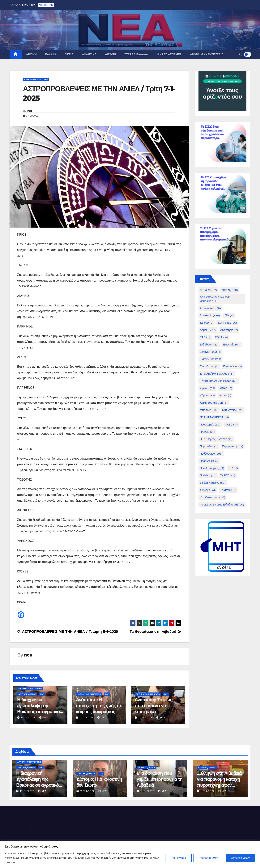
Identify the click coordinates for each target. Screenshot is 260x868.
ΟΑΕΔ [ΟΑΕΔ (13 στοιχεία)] (231, 425)
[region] (130, 854)
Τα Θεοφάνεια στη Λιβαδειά (155, 632)
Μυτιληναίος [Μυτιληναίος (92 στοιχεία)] (232, 410)
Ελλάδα (51, 54)
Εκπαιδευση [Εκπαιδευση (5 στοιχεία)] (209, 366)
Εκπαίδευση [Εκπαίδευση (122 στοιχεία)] (210, 359)
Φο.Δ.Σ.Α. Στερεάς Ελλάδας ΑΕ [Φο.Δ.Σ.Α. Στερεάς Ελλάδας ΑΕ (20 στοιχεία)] (222, 505)
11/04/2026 (87, 718)
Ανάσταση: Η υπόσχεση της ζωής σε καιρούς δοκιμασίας (99, 706)
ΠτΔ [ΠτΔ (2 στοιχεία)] (233, 468)
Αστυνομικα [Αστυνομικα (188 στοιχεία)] (210, 308)
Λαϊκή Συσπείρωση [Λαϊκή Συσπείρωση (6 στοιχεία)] (214, 403)
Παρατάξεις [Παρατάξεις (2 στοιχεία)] (209, 446)
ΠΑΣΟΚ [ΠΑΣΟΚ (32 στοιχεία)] (207, 432)
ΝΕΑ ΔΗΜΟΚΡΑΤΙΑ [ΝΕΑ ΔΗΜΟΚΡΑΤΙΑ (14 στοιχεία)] (214, 417)
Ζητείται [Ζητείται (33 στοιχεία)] (207, 388)
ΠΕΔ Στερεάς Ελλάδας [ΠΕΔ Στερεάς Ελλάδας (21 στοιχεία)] (216, 439)
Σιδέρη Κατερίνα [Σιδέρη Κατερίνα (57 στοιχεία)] (213, 483)
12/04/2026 (88, 791)
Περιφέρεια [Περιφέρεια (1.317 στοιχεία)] (233, 446)
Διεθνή (111, 54)
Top (42, 694)
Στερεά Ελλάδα (136, 54)
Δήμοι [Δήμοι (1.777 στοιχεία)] (208, 330)
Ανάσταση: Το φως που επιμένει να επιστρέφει (153, 706)
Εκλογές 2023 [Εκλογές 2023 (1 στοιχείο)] (210, 352)
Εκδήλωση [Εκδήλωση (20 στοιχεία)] (209, 345)
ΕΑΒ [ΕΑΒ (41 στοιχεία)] (205, 337)
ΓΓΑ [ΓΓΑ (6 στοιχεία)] (229, 315)
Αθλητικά (89, 54)
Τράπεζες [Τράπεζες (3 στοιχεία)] (228, 490)
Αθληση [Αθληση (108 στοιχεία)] (230, 290)
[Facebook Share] (25, 613)
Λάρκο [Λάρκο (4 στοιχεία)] (225, 395)
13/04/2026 (28, 718)
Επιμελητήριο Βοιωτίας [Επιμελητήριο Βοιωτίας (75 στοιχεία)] (217, 374)
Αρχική (32, 54)
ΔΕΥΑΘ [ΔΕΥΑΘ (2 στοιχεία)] (207, 323)
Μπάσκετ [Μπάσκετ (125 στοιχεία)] (209, 410)
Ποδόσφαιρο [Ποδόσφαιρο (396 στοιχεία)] (211, 454)
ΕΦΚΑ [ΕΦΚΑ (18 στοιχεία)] (221, 337)
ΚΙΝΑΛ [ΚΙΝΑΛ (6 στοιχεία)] (226, 388)
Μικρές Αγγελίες (169, 54)
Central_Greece (27, 694)
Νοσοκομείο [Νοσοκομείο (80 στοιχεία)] (210, 425)
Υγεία (70, 54)
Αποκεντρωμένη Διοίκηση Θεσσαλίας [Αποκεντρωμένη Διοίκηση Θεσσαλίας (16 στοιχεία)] (215, 299)
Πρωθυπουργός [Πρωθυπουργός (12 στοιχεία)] (212, 468)
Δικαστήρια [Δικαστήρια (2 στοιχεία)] (229, 330)
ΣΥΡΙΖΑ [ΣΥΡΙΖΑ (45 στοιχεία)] (228, 475)
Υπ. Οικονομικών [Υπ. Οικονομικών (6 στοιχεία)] (212, 497)
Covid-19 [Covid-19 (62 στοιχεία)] (208, 290)
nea (30, 111)
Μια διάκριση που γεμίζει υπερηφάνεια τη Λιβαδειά (160, 779)
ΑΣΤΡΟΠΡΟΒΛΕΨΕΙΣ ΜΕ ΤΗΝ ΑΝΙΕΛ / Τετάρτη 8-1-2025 (68, 632)
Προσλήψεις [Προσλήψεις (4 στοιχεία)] (209, 461)
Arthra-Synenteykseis (36, 80)
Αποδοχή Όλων (240, 858)
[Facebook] (21, 612)
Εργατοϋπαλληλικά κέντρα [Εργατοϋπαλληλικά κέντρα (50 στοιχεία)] (219, 381)
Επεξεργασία (178, 858)
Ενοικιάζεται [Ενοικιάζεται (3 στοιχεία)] (232, 366)
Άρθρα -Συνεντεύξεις (206, 54)
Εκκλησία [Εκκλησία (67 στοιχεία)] (232, 345)
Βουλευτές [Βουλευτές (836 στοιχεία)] (210, 315)
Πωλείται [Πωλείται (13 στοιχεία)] (208, 475)
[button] (241, 54)
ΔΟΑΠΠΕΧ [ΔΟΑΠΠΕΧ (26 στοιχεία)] (227, 323)
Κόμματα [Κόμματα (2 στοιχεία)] (207, 395)
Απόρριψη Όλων (208, 858)
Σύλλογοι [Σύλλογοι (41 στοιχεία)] (208, 490)
